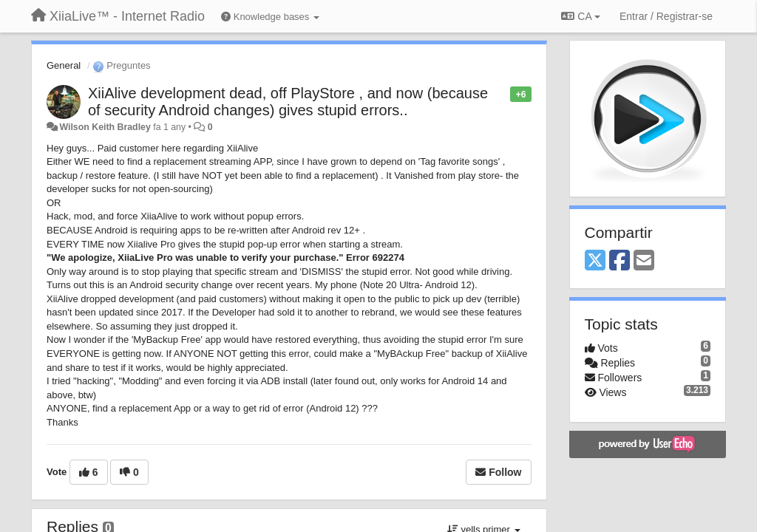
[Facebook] (619, 261)
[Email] (644, 261)
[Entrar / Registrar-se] (666, 16)
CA (580, 16)
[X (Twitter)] (595, 261)
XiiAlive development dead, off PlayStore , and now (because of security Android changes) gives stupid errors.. (288, 102)
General (64, 65)
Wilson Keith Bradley (105, 127)
